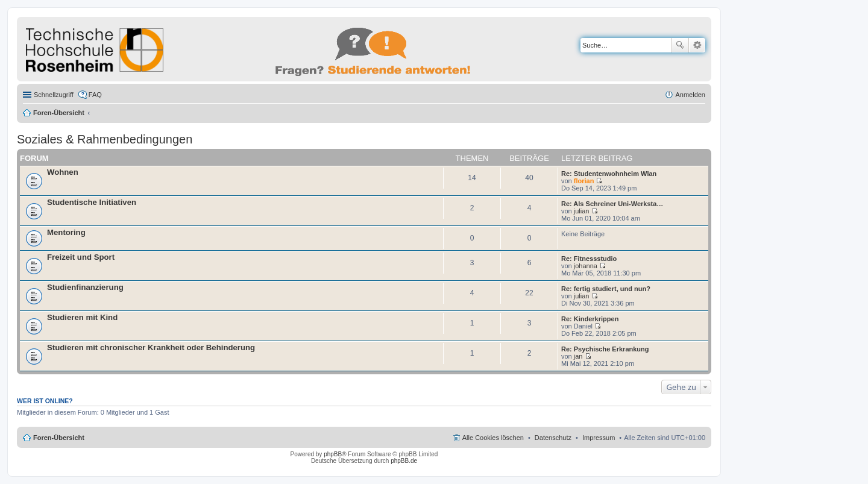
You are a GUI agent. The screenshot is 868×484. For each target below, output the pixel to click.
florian (584, 181)
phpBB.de (404, 461)
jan (578, 356)
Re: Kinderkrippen (590, 319)
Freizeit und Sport (81, 257)
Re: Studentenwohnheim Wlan (609, 174)
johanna (586, 266)
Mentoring (66, 232)
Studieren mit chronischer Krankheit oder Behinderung (151, 347)
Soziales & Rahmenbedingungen (105, 139)
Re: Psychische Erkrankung (605, 349)
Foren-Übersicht (59, 113)
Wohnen (63, 172)
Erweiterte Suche (697, 45)
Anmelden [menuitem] (690, 95)
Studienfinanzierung (85, 287)
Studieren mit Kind (82, 317)
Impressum (599, 438)
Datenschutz (553, 438)
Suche (680, 45)
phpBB (333, 454)
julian (582, 211)
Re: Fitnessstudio (589, 259)
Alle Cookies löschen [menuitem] (493, 438)
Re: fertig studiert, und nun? (606, 289)
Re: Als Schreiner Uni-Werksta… (612, 204)
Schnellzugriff (54, 95)
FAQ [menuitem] (95, 95)
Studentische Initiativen (92, 202)
